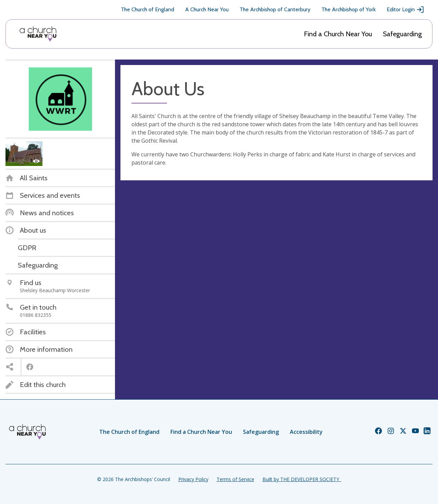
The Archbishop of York (349, 9)
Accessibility (306, 432)
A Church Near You (207, 9)
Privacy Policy (193, 479)
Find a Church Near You (338, 34)
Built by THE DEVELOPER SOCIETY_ (302, 479)
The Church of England (147, 9)
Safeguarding (402, 34)
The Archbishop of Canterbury (275, 9)
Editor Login (405, 10)
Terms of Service (235, 479)
